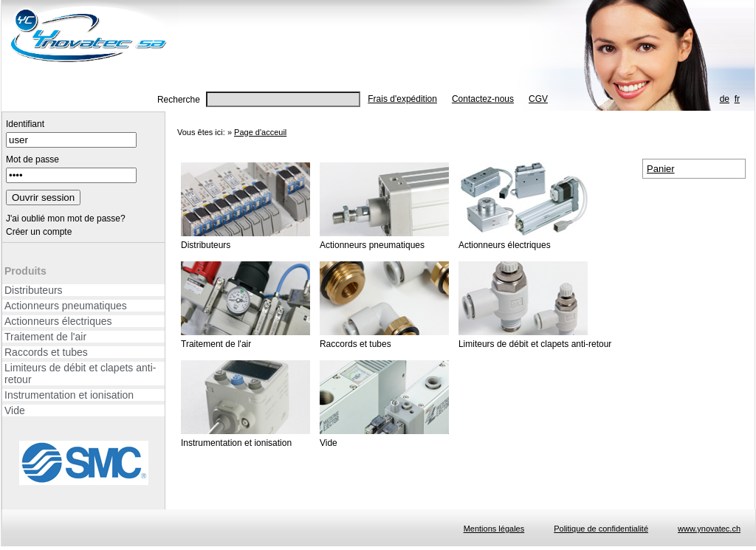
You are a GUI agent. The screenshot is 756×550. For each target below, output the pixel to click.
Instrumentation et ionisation (69, 395)
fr (737, 99)
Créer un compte (39, 232)
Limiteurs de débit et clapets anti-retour (80, 374)
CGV (538, 99)
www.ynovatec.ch (709, 529)
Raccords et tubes (46, 352)
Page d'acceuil (260, 132)
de (725, 99)
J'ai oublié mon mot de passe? (66, 219)
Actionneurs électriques (58, 321)
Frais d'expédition (402, 99)
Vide (15, 410)
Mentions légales (494, 529)
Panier (661, 169)
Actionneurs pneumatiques (66, 306)
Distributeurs (34, 290)
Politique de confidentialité (601, 529)
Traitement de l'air (45, 337)
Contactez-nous (483, 99)
